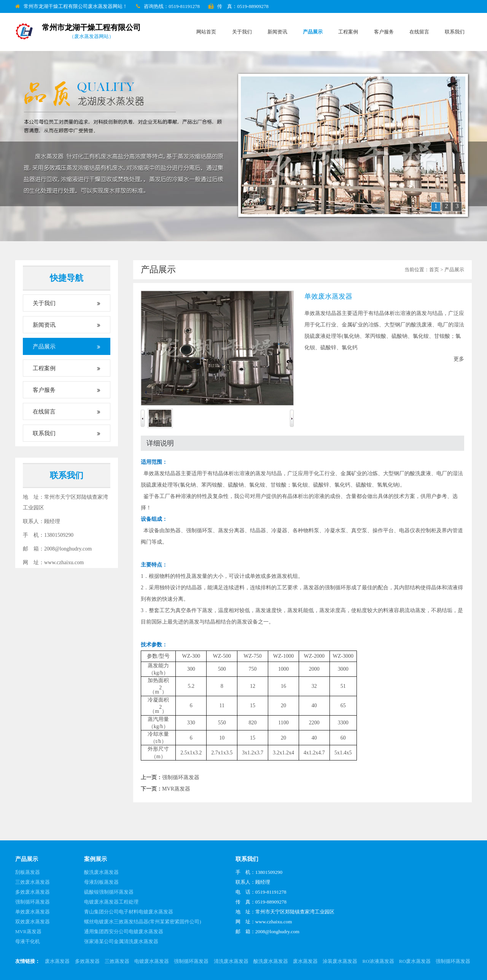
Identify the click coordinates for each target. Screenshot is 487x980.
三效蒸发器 (117, 961)
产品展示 (313, 32)
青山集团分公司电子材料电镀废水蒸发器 (129, 912)
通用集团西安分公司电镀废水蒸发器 (124, 931)
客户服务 (384, 32)
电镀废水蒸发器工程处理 (111, 902)
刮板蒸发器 (28, 872)
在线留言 (419, 32)
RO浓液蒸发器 (378, 961)
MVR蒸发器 (176, 789)
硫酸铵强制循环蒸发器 (109, 892)
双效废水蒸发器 (33, 922)
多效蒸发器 (87, 961)
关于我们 (242, 32)
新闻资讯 (277, 32)
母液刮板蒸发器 (101, 882)
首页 (434, 270)
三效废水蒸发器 (33, 882)
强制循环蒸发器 (181, 777)
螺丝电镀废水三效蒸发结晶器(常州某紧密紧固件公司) (143, 922)
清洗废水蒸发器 (231, 961)
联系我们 (455, 32)
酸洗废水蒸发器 (101, 872)
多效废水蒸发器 (33, 892)
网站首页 (206, 32)
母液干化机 (28, 941)
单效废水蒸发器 (33, 912)
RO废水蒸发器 (415, 961)
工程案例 (348, 32)
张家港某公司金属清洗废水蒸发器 (121, 941)
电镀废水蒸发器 (152, 961)
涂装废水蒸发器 (340, 961)
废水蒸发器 (57, 961)
